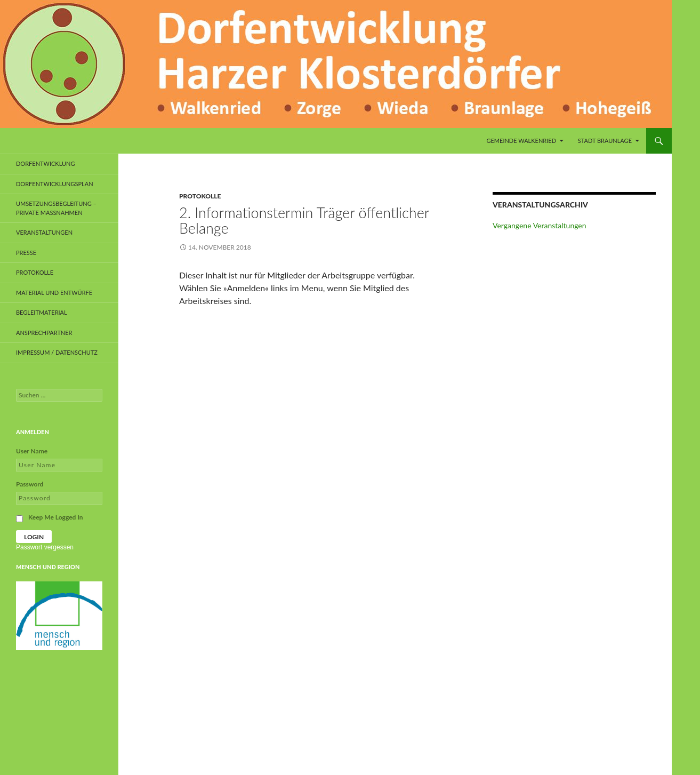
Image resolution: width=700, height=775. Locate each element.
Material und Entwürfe (54, 293)
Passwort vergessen (45, 547)
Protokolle (200, 196)
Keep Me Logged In (56, 517)
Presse (26, 253)
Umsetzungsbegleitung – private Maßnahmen (56, 208)
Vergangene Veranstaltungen (540, 225)
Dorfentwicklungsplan (55, 184)
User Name (32, 451)
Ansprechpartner (44, 333)
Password (30, 484)
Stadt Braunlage (605, 141)
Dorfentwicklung (46, 163)
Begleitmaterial (42, 312)
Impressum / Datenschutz (57, 352)
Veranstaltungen (44, 232)
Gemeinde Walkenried (521, 141)
